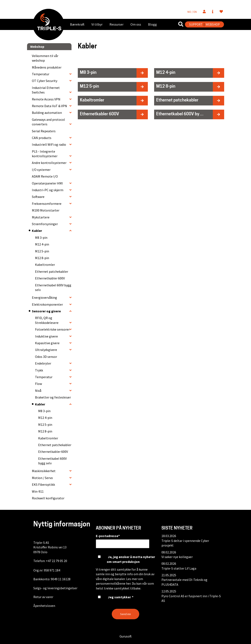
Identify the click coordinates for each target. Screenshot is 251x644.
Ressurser (116, 24)
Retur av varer (43, 597)
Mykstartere (41, 217)
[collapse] (70, 74)
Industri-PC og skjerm (48, 190)
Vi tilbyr (97, 24)
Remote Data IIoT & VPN (49, 106)
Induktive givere (46, 336)
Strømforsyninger (45, 224)
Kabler (37, 231)
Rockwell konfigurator (48, 498)
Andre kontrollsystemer (49, 163)
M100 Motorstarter (46, 210)
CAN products (42, 138)
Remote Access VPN (46, 99)
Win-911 (38, 491)
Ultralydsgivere (46, 350)
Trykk (39, 370)
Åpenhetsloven (44, 606)
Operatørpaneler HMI (47, 183)
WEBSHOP (213, 24)
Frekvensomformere (47, 204)
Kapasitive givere (47, 343)
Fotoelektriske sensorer (52, 329)
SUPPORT (196, 24)
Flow (38, 384)
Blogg (152, 24)
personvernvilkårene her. (114, 583)
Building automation (47, 113)
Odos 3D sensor (46, 357)
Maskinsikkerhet (44, 471)
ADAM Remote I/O (45, 176)
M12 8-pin (42, 258)
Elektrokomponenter (47, 304)
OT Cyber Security (45, 81)
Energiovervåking (44, 297)
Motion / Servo (42, 478)
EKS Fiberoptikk (43, 484)
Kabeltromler (45, 265)
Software (38, 197)
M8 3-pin (41, 238)
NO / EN (192, 12)
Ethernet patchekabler (52, 271)
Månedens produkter (47, 67)
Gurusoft (126, 636)
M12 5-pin (42, 251)
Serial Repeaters (44, 131)
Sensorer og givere (46, 311)
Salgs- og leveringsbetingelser (55, 588)
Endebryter (43, 363)
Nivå (38, 391)
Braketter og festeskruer (53, 397)
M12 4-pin (42, 244)
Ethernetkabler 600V (50, 278)
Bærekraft (77, 24)
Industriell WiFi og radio (49, 144)
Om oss (136, 24)
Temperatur (41, 74)
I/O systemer (41, 170)
